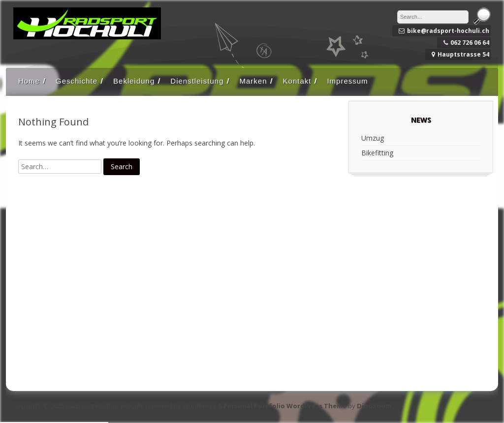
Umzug (373, 138)
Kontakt (297, 81)
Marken (253, 81)
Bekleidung (134, 81)
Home (29, 81)
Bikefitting (377, 153)
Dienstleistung (197, 81)
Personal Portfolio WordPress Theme (285, 406)
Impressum (347, 81)
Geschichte (77, 81)
